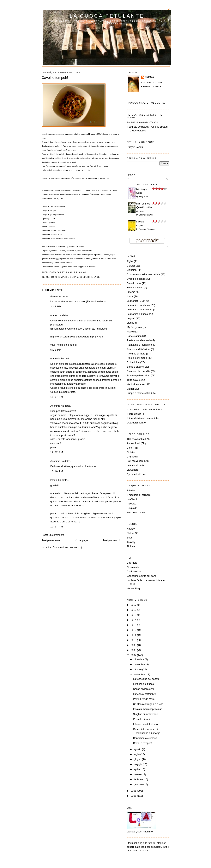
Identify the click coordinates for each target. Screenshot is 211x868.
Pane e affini (134, 336)
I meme (131, 292)
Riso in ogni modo (137, 358)
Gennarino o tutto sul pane (142, 576)
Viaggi (130, 389)
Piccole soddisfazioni (139, 349)
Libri (129, 323)
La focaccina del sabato (146, 679)
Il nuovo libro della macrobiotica (144, 409)
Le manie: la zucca (137, 314)
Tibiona (131, 546)
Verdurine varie (90, 277)
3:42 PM (56, 306)
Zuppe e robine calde (139, 393)
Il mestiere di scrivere (139, 495)
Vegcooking (133, 588)
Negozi (131, 332)
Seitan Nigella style (144, 689)
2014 (134, 620)
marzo (138, 774)
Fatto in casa (134, 283)
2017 (134, 605)
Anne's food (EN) (136, 443)
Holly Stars (143, 197)
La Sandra (133, 470)
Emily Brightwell (146, 215)
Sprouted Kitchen (136, 474)
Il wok (130, 296)
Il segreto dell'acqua (138, 127)
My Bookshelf (147, 184)
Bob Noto (132, 563)
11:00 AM (81, 272)
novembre (140, 664)
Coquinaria (133, 567)
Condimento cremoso (145, 738)
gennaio (139, 784)
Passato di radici (142, 719)
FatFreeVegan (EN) (138, 461)
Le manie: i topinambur (140, 310)
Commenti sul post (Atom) (67, 547)
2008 (134, 650)
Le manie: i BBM (136, 301)
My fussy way (134, 327)
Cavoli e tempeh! (55, 78)
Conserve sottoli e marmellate (143, 274)
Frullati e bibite (135, 287)
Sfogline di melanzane (145, 714)
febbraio (139, 779)
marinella (55, 358)
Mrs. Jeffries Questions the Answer (144, 207)
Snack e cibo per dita (139, 371)
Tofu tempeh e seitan (65, 277)
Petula (54, 480)
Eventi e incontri (136, 279)
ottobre (138, 669)
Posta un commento (53, 535)
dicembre (139, 659)
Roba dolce (133, 362)
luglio (137, 754)
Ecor (129, 538)
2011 (134, 635)
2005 (134, 796)
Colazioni (132, 270)
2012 (134, 630)
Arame (54, 296)
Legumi (131, 318)
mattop (54, 315)
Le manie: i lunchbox (138, 305)
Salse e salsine (135, 367)
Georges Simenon (147, 229)
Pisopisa (132, 504)
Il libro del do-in (135, 414)
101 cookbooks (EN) (138, 439)
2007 (134, 655)
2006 (134, 791)
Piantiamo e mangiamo (140, 345)
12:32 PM (57, 452)
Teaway (131, 542)
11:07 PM (57, 397)
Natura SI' (132, 533)
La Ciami (132, 499)
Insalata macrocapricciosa (148, 709)
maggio (138, 764)
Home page (81, 540)
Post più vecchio (112, 540)
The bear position (136, 512)
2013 (134, 625)
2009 (134, 645)
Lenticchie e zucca (143, 684)
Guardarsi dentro (136, 423)
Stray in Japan (135, 147)
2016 (134, 610)
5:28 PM (56, 350)
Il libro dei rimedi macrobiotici (143, 418)
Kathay (131, 529)
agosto (138, 749)
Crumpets (132, 457)
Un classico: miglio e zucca (148, 704)
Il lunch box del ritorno (145, 724)
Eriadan (131, 490)
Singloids (132, 508)
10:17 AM (57, 527)
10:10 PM (57, 471)
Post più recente (51, 540)
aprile (137, 769)
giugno (138, 759)
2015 (134, 615)
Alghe (130, 261)
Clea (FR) (132, 448)
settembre (140, 674)
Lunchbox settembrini (145, 694)
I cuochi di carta (136, 465)
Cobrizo (131, 452)
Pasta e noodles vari (138, 340)
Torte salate (133, 380)
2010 (134, 640)
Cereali (131, 266)
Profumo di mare (136, 354)
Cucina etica (134, 571)
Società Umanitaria (138, 122)
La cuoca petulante (107, 16)
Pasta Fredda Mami (144, 699)
